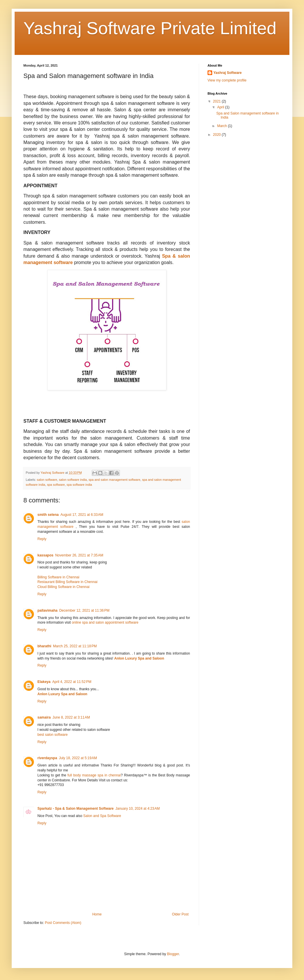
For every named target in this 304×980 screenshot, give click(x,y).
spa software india (79, 485)
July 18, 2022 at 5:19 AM (78, 758)
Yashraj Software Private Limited (150, 28)
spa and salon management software (114, 480)
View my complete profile (227, 80)
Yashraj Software (228, 73)
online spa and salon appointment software (105, 622)
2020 (217, 135)
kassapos (45, 555)
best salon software (52, 735)
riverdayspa (47, 758)
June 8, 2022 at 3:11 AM (71, 717)
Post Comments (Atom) (63, 923)
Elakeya (44, 682)
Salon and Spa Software (102, 816)
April (221, 107)
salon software (47, 480)
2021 (217, 101)
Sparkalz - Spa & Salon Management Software (76, 809)
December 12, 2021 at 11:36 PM (84, 610)
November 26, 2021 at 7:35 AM (79, 555)
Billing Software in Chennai (58, 577)
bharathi (44, 646)
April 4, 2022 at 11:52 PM (72, 682)
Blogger (173, 954)
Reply (42, 539)
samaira (44, 717)
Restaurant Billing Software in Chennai (67, 582)
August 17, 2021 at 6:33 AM (82, 515)
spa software (56, 485)
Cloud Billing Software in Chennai (63, 587)
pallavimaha (47, 610)
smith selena (48, 515)
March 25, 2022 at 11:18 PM (75, 646)
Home (97, 914)
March (223, 126)
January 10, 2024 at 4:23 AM (138, 809)
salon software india (73, 480)
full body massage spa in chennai (94, 775)
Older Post (180, 914)
